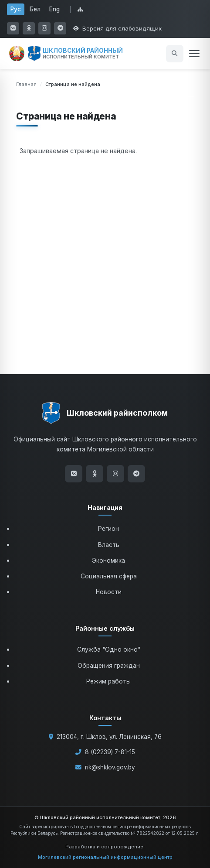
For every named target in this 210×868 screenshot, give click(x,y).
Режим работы (108, 681)
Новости (109, 592)
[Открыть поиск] (175, 54)
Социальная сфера (109, 576)
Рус (16, 9)
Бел (35, 9)
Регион (108, 529)
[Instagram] (115, 474)
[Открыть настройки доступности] (117, 28)
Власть (109, 545)
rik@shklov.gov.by (110, 767)
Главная (26, 84)
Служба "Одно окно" (109, 649)
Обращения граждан (109, 666)
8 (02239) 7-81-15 (110, 752)
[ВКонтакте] (74, 474)
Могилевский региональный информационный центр (105, 857)
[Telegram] (136, 474)
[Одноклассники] (95, 474)
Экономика (108, 560)
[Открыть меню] (194, 54)
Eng (54, 9)
